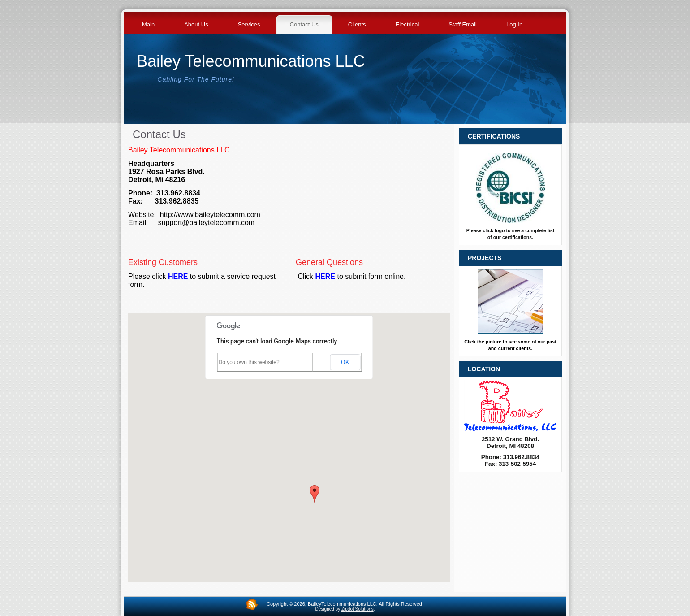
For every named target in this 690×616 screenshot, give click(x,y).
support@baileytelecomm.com (206, 223)
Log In (514, 24)
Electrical (408, 24)
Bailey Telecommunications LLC (251, 61)
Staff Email (463, 24)
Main (148, 24)
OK (345, 362)
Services (249, 24)
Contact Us (304, 24)
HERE (178, 276)
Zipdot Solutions (358, 609)
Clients (357, 24)
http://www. (177, 215)
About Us (196, 24)
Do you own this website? (249, 362)
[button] (315, 494)
